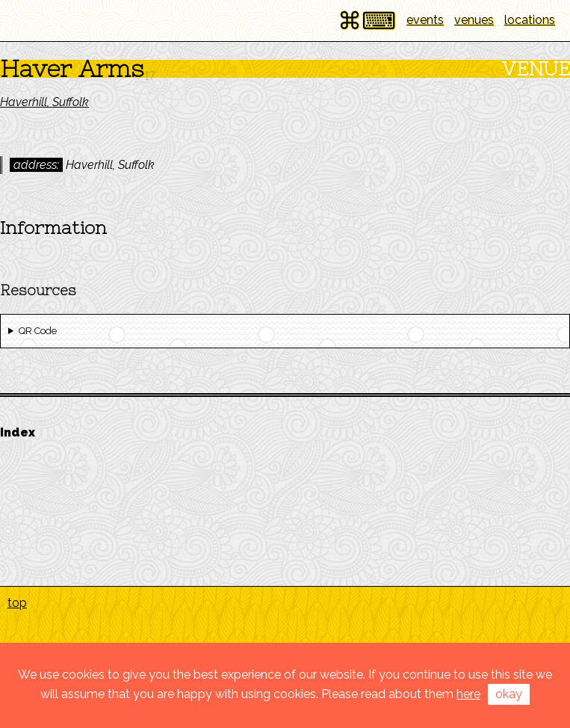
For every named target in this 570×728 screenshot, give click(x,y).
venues (474, 20)
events (425, 20)
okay (509, 694)
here (468, 694)
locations (530, 20)
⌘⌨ (367, 21)
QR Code (38, 331)
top (17, 603)
